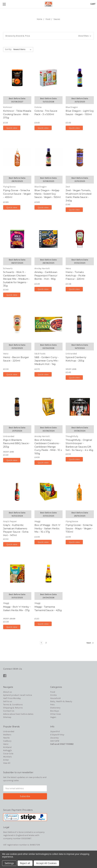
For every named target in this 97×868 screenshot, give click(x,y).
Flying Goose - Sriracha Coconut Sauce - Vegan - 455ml (17, 194)
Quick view (12, 128)
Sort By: (8, 49)
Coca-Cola (8, 754)
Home (40, 19)
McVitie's (7, 757)
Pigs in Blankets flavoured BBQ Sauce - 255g (17, 443)
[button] (48, 36)
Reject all (25, 863)
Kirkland (7, 747)
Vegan (53, 717)
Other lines (56, 714)
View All (7, 763)
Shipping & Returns (13, 708)
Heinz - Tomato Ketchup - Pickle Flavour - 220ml (76, 275)
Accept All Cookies (46, 863)
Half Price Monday (12, 698)
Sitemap (7, 717)
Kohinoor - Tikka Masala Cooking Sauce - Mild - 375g (17, 114)
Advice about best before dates (18, 714)
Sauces (57, 19)
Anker (6, 760)
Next (90, 643)
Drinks (53, 695)
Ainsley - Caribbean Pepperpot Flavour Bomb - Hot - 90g (46, 275)
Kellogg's (8, 750)
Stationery (55, 708)
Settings (9, 863)
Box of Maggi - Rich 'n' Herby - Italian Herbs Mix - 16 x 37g (48, 528)
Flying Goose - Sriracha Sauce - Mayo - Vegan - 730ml (79, 528)
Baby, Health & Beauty (61, 701)
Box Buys (55, 711)
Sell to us (8, 701)
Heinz (6, 744)
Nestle (6, 738)
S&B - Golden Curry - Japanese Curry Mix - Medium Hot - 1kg (47, 361)
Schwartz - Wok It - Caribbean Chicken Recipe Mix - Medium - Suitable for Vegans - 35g (16, 279)
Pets (52, 705)
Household (55, 698)
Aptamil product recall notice (18, 695)
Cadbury (7, 741)
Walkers (7, 735)
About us (8, 692)
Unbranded (9, 731)
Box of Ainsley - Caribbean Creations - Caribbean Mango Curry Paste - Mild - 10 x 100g (48, 447)
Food (48, 19)
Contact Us (9, 711)
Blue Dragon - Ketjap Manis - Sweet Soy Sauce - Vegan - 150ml (48, 194)
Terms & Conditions (13, 705)
